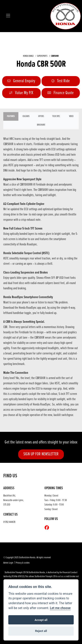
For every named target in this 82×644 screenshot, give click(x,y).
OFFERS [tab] (41, 116)
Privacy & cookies (23, 563)
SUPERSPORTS (42, 56)
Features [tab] (11, 116)
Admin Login (8, 563)
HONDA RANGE (28, 56)
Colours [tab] (26, 116)
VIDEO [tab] (71, 116)
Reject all (41, 631)
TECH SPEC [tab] (56, 116)
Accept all (41, 620)
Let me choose (60, 608)
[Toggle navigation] (8, 16)
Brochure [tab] (41, 125)
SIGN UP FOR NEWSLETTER (41, 454)
